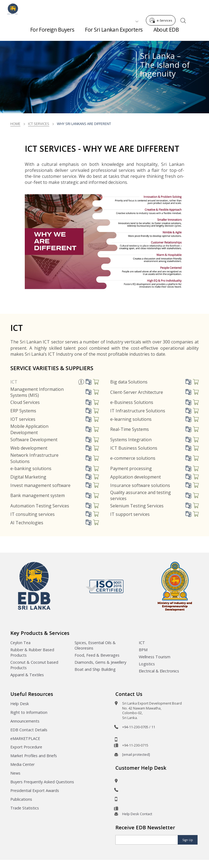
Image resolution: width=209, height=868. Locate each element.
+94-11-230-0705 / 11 (139, 727)
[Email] (147, 840)
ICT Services (39, 124)
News (15, 773)
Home (15, 124)
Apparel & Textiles (27, 675)
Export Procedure (26, 747)
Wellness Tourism (155, 657)
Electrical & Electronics (159, 671)
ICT (14, 382)
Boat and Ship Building (95, 669)
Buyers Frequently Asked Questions (42, 782)
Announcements (25, 721)
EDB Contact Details (29, 730)
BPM (143, 650)
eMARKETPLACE (25, 738)
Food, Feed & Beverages (97, 655)
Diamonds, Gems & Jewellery (100, 662)
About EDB (166, 33)
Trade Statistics (25, 808)
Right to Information (29, 712)
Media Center (22, 764)
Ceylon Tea (20, 643)
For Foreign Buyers (52, 33)
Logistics (147, 664)
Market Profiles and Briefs (34, 756)
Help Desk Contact (137, 814)
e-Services (162, 8)
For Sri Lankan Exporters (114, 33)
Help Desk (20, 704)
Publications (21, 799)
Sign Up (188, 840)
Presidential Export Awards (35, 791)
